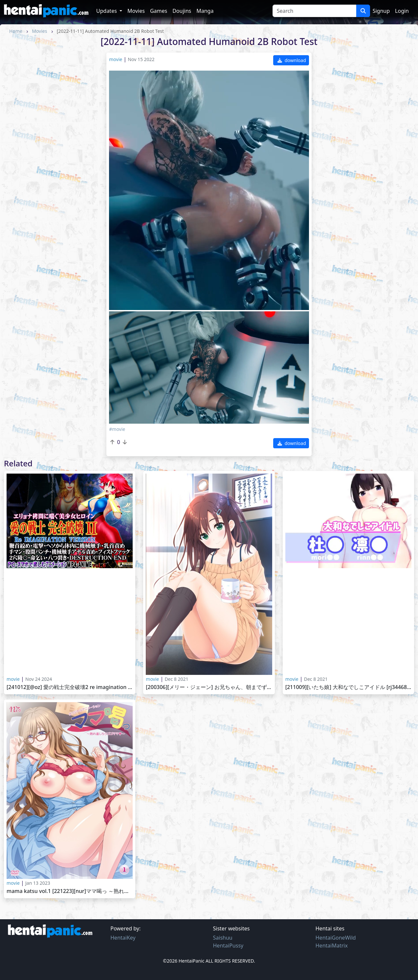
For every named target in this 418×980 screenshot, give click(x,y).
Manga (205, 11)
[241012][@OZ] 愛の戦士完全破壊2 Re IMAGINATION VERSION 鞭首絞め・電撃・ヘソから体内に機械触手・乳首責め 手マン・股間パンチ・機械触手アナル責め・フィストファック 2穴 (70, 687)
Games (159, 11)
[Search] (314, 11)
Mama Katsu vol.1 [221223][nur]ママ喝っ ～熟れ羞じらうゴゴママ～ (70, 891)
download (292, 60)
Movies (136, 11)
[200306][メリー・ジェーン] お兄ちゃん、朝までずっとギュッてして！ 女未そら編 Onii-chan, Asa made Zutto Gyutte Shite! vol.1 (209, 687)
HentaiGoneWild (336, 938)
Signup (381, 11)
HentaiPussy (228, 946)
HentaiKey (123, 938)
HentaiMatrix (332, 946)
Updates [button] (107, 11)
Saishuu (223, 938)
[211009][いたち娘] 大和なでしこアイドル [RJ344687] (348, 687)
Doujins (182, 11)
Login (402, 11)
